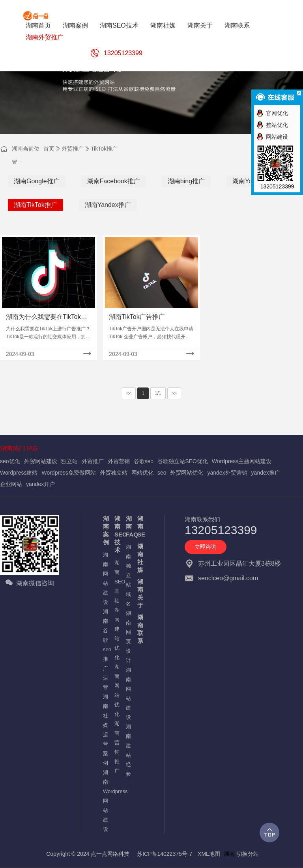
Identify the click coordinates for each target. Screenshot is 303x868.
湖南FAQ (128, 526)
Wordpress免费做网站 (68, 473)
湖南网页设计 (128, 637)
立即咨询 (206, 547)
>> (174, 393)
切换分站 (248, 854)
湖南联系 (139, 629)
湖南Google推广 (37, 181)
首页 (49, 149)
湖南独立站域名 (128, 575)
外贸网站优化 (187, 473)
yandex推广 (266, 473)
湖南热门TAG (19, 448)
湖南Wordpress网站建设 (105, 801)
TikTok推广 (104, 149)
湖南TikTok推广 (36, 205)
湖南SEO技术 (116, 534)
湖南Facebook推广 (114, 181)
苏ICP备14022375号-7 (165, 854)
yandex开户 (40, 484)
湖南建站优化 (116, 634)
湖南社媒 (139, 558)
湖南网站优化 (116, 690)
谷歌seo (144, 461)
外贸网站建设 (41, 461)
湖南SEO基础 (116, 582)
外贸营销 (119, 461)
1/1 (158, 393)
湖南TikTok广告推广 (137, 317)
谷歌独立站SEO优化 (183, 461)
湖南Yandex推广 (108, 205)
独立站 (69, 461)
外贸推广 (73, 149)
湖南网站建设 (105, 578)
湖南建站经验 (128, 750)
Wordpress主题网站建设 (242, 461)
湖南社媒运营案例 (105, 730)
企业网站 (11, 484)
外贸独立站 (114, 473)
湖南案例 (105, 530)
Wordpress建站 (19, 473)
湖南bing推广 (186, 181)
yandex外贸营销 (227, 473)
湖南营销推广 (116, 747)
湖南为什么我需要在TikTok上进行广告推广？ (47, 318)
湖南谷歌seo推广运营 (105, 649)
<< (129, 393)
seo (162, 473)
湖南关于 (139, 593)
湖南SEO (139, 526)
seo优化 (10, 461)
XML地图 (209, 854)
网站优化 (142, 473)
